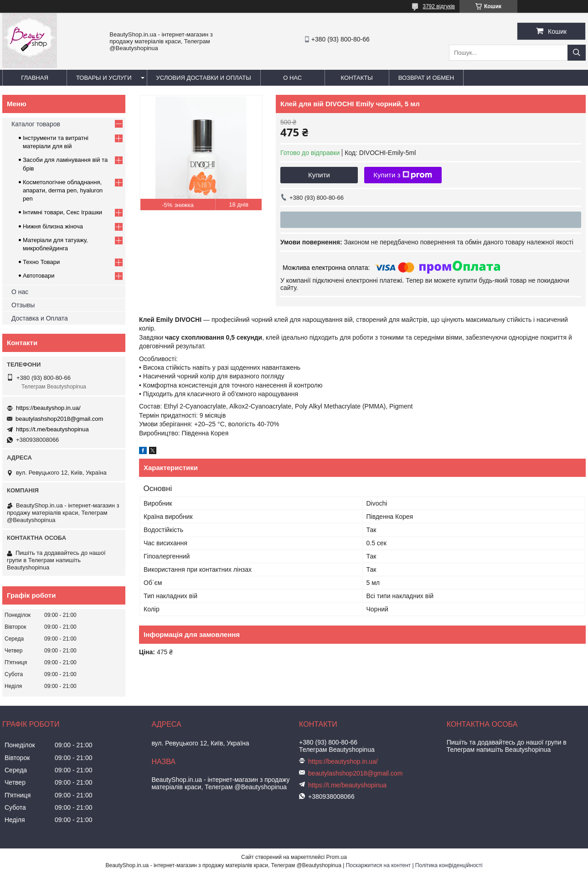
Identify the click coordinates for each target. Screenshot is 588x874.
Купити (319, 175)
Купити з (403, 175)
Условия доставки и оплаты (204, 78)
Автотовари (39, 276)
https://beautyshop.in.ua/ (48, 408)
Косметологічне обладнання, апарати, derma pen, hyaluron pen (63, 190)
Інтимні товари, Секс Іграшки (62, 212)
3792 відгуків (439, 6)
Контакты (357, 78)
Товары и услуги (104, 78)
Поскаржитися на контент (378, 865)
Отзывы (23, 305)
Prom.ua (337, 857)
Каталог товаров (36, 124)
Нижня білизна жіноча (53, 226)
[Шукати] (577, 53)
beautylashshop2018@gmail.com (59, 419)
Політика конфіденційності (449, 865)
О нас (292, 78)
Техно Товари (41, 262)
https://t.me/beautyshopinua (52, 429)
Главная (35, 78)
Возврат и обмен (426, 78)
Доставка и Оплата (40, 318)
